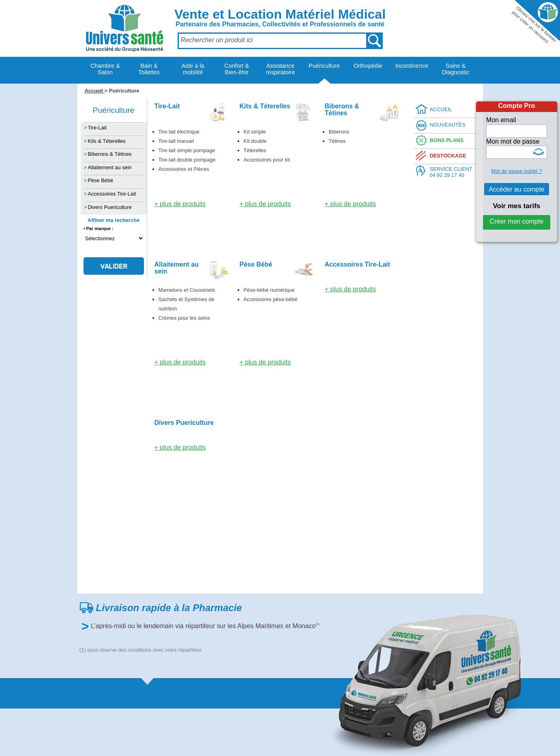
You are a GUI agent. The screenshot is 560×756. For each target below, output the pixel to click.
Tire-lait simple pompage (187, 150)
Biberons (339, 132)
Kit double (255, 141)
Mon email (501, 120)
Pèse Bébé (101, 180)
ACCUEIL (441, 109)
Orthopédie (368, 66)
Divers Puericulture (110, 207)
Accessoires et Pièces (184, 169)
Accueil (95, 91)
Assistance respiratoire (281, 69)
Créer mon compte (517, 221)
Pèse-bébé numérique (269, 290)
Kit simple (255, 132)
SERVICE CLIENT (451, 172)
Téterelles (255, 150)
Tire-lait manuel (176, 141)
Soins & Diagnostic (456, 69)
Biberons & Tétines (110, 154)
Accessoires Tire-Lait (112, 194)
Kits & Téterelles (107, 141)
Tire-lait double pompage (187, 160)
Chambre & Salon (105, 69)
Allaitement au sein (110, 167)
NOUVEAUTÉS (448, 125)
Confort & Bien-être (237, 69)
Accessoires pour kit (267, 160)
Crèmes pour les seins (184, 318)
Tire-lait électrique (179, 132)
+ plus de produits (180, 204)
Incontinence (412, 66)
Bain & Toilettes (149, 69)
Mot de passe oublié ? (516, 171)
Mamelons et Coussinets (187, 290)
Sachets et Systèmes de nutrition (187, 304)
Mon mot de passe (513, 141)
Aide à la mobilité (193, 69)
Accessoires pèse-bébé (271, 299)
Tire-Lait (97, 128)
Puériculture (324, 66)
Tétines (337, 141)
